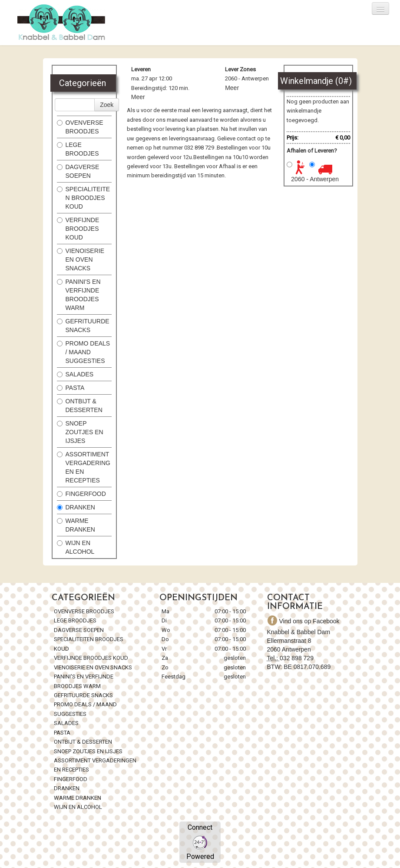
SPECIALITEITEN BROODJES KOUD (84, 198)
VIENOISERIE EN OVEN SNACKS (81, 259)
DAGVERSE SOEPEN (78, 171)
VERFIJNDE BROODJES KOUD (78, 229)
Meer (138, 97)
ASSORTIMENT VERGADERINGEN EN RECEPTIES (84, 467)
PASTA (71, 388)
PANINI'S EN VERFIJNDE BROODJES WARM (79, 295)
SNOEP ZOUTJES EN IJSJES (80, 432)
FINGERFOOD (81, 494)
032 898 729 (297, 658)
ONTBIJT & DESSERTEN (80, 406)
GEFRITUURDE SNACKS (83, 326)
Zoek (107, 105)
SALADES (75, 374)
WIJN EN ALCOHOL (76, 547)
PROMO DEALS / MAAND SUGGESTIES (84, 352)
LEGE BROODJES (79, 149)
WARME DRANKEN (77, 525)
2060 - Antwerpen (315, 179)
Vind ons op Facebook (299, 621)
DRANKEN (76, 507)
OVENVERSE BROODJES (80, 127)
